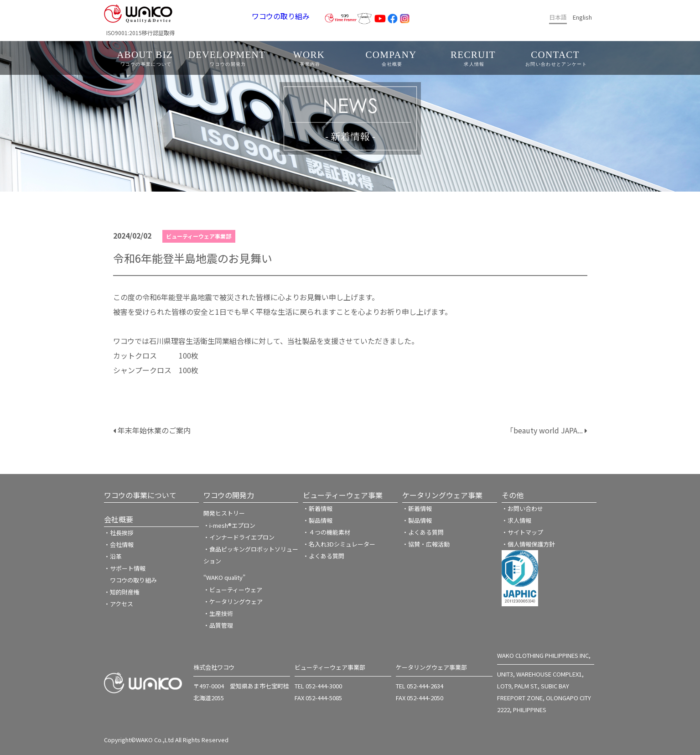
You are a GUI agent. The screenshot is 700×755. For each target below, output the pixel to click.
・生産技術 (218, 613)
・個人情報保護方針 (528, 544)
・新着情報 (318, 508)
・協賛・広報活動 (426, 544)
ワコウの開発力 (229, 495)
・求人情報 (516, 520)
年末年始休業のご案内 (152, 430)
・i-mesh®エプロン (229, 525)
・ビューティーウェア (233, 590)
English (582, 17)
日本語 (558, 17)
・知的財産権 (122, 592)
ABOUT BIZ (146, 58)
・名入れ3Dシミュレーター (339, 544)
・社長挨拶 (119, 533)
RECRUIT (474, 58)
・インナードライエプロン (239, 537)
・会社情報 (119, 544)
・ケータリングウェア (233, 601)
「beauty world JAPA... (547, 430)
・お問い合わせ (522, 508)
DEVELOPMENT (228, 58)
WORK (310, 58)
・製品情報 (318, 520)
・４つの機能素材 (327, 532)
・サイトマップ (522, 532)
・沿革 (113, 556)
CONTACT (557, 58)
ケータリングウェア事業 (442, 495)
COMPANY (392, 58)
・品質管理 (218, 625)
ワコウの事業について (140, 495)
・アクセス (119, 604)
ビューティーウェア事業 (343, 495)
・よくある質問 (324, 556)
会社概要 (119, 519)
